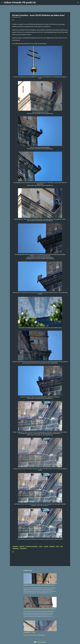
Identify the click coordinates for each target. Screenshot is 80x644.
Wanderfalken (23, 549)
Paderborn (52, 547)
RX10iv (58, 547)
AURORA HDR (15, 547)
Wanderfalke (16, 549)
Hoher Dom (22, 547)
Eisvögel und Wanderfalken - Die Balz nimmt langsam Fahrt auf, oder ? (39, 585)
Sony (62, 547)
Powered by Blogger (40, 642)
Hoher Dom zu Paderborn (32, 547)
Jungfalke (46, 547)
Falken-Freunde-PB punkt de (20, 2)
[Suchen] (38, 2)
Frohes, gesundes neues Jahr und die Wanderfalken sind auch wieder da (40, 609)
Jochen (41, 547)
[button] (13, 20)
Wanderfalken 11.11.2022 (29, 632)
